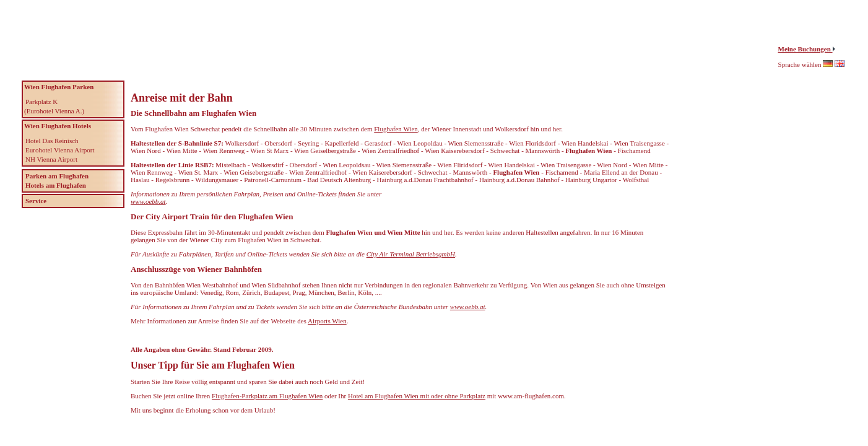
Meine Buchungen (805, 49)
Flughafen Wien (396, 129)
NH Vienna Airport (51, 159)
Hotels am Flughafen (56, 185)
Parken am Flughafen (57, 176)
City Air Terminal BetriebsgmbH (411, 254)
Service (36, 201)
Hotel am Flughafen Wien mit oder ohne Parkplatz (417, 396)
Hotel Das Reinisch (52, 141)
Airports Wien (327, 321)
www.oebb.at (148, 201)
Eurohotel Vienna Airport (60, 150)
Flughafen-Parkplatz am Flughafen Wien (267, 396)
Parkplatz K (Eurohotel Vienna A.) (54, 106)
